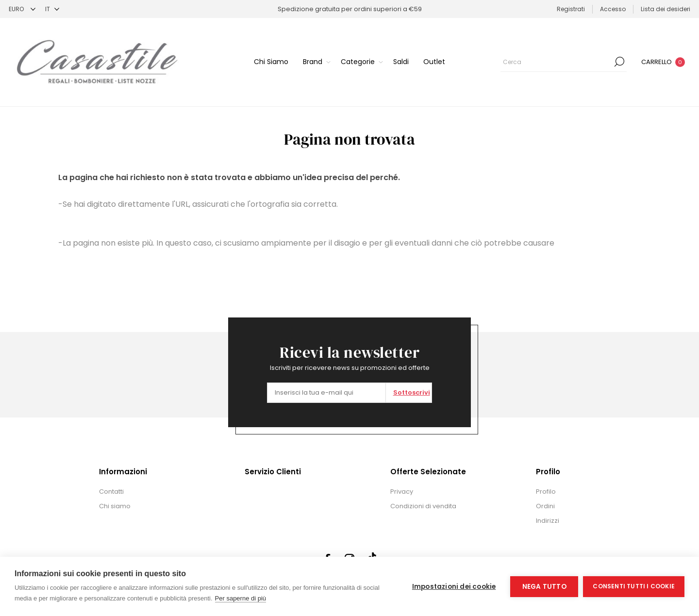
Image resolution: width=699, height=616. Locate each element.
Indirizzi (548, 521)
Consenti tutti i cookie (634, 586)
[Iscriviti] (326, 393)
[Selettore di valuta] (22, 9)
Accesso (613, 9)
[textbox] (556, 62)
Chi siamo (115, 506)
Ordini (545, 506)
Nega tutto (544, 587)
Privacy (402, 491)
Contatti (111, 491)
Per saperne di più (241, 598)
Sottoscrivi (412, 392)
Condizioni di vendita (423, 506)
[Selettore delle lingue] (52, 9)
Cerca (619, 62)
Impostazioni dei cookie (454, 587)
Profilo (546, 491)
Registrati (571, 9)
